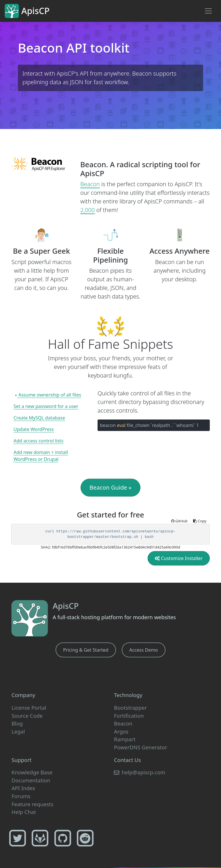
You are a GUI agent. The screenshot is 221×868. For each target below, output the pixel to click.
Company (23, 695)
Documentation (31, 780)
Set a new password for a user (46, 406)
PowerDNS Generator (141, 747)
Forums (21, 796)
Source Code (27, 716)
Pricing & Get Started (86, 650)
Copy (200, 521)
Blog (17, 723)
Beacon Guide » (110, 487)
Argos (121, 731)
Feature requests (33, 804)
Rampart (125, 739)
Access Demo (143, 650)
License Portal (29, 708)
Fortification (129, 716)
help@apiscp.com (140, 772)
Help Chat (24, 812)
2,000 (87, 210)
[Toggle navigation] (208, 11)
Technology (128, 695)
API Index (23, 788)
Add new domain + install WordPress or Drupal (41, 456)
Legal (18, 731)
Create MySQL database (39, 418)
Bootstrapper (130, 708)
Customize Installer (179, 558)
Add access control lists (39, 441)
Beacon (90, 184)
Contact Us (127, 760)
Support (21, 760)
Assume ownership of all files (49, 395)
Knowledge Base (32, 772)
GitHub (180, 521)
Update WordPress (34, 429)
